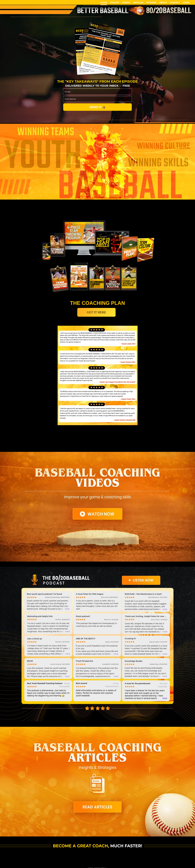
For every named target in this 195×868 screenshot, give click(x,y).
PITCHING (151, 2)
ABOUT (163, 2)
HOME (104, 2)
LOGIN (186, 2)
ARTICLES (138, 2)
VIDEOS (126, 2)
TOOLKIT (115, 2)
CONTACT (175, 2)
